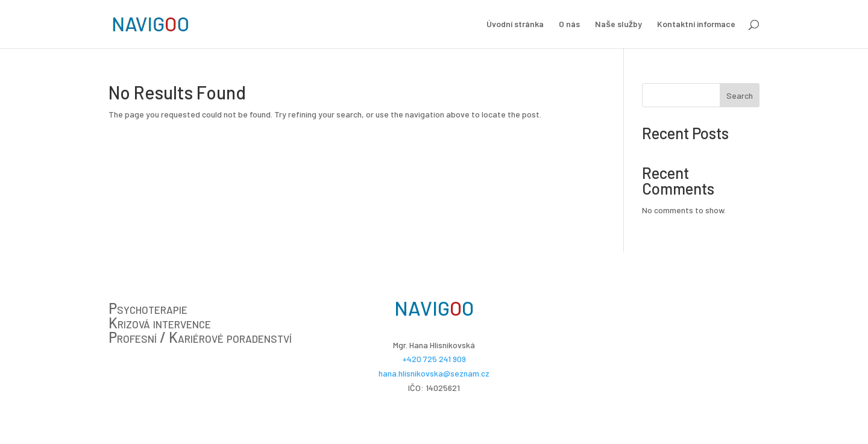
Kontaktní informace (696, 24)
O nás (569, 24)
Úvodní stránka (515, 24)
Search (740, 95)
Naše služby (618, 24)
